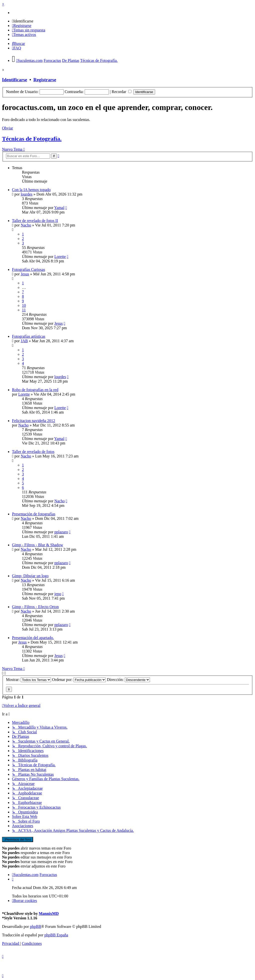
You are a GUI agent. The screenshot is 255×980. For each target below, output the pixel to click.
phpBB (35, 926)
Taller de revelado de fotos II (35, 221)
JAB (24, 341)
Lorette (60, 257)
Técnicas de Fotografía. (32, 139)
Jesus (25, 274)
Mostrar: (29, 680)
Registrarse (45, 80)
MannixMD (49, 914)
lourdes (27, 194)
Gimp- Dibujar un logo (30, 576)
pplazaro (61, 532)
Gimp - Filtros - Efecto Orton (35, 607)
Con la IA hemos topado (31, 190)
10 (24, 305)
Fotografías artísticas (29, 336)
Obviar (7, 128)
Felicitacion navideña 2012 (33, 421)
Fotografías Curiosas (29, 270)
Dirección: (128, 680)
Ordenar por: (79, 680)
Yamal (59, 208)
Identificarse (15, 80)
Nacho (26, 225)
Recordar (122, 92)
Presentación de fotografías (34, 514)
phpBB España (56, 935)
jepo (58, 594)
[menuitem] (23, 21)
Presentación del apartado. (33, 638)
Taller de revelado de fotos (33, 452)
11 (24, 310)
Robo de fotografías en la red (35, 390)
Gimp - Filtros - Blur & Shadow (37, 545)
